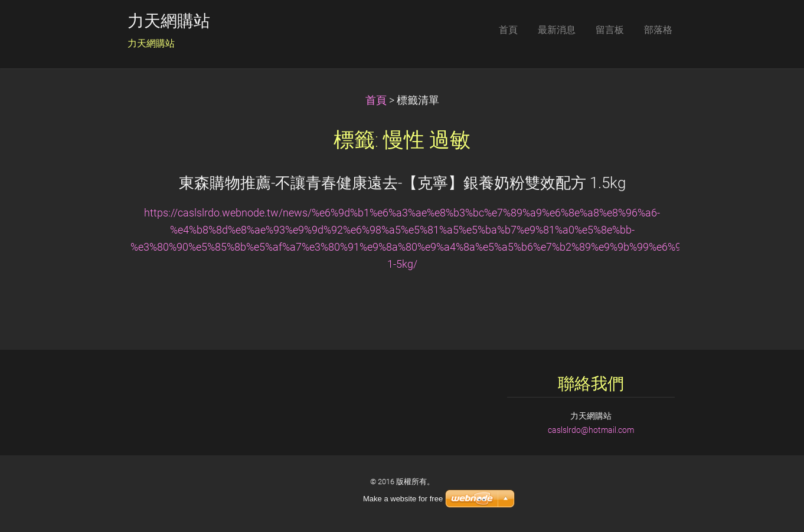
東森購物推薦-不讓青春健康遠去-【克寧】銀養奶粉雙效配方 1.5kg (402, 183)
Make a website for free (403, 499)
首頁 (376, 100)
